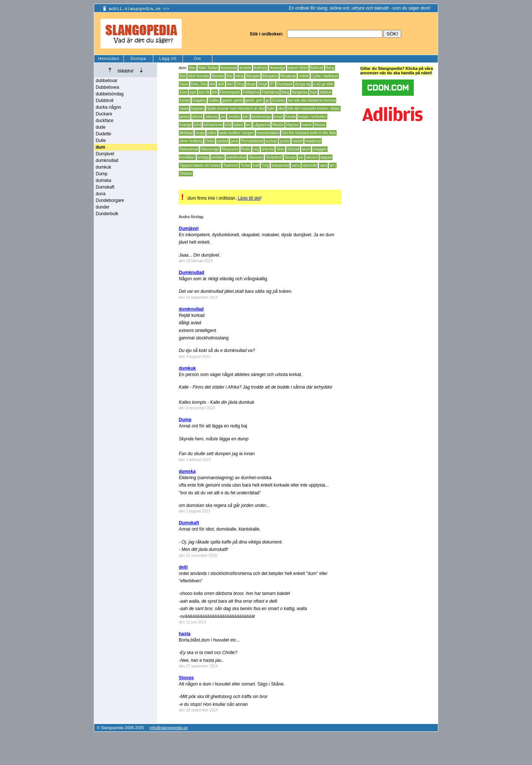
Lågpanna (262, 125)
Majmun (293, 125)
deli (212, 84)
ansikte (245, 68)
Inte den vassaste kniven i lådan (313, 109)
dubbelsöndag (110, 94)
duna (101, 194)
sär (301, 157)
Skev (280, 149)
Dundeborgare (110, 200)
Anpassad (229, 68)
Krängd (185, 125)
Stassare (256, 157)
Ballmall (317, 68)
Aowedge (277, 68)
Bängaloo (270, 76)
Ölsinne (186, 174)
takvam (312, 157)
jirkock (197, 117)
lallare (238, 125)
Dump (102, 174)
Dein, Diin (199, 84)
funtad (185, 100)
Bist (183, 76)
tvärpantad (280, 165)
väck (323, 165)
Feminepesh (230, 92)
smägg (203, 157)
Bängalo (253, 76)
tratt (256, 165)
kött (228, 125)
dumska (103, 180)
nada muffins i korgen (237, 133)
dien (230, 84)
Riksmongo (210, 149)
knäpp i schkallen (312, 117)
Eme (183, 92)
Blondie (218, 76)
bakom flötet (298, 68)
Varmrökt (310, 165)
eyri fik (204, 92)
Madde (278, 125)
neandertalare (268, 133)
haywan (197, 109)
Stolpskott (274, 157)
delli (221, 84)
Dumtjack (285, 84)
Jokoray (212, 117)
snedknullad (236, 157)
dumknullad (107, 160)
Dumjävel (105, 154)
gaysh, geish (232, 100)
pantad (223, 141)
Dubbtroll (105, 101)
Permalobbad (252, 141)
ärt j (333, 165)
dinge (251, 84)
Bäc (230, 76)
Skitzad (293, 149)
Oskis (210, 141)
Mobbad (186, 133)
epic (193, 92)
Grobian (279, 100)
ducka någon (108, 107)
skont (306, 149)
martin (307, 125)
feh (215, 92)
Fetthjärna (251, 92)
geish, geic (254, 100)
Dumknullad (192, 273)
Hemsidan (109, 58)
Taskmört (231, 165)
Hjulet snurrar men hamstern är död (236, 109)
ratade (297, 141)
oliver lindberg (191, 141)
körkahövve (213, 125)
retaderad (313, 141)
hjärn (271, 109)
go (267, 100)
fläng (285, 92)
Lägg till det (249, 198)
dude (101, 127)
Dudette (103, 134)
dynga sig (303, 84)
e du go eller (323, 84)
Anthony (261, 68)
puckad (271, 141)
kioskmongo (261, 117)
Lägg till (168, 58)
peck (234, 141)
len (248, 125)
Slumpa (138, 58)
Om (198, 58)
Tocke (245, 165)
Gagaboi (199, 100)
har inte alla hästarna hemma (312, 100)
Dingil (262, 84)
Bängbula (288, 76)
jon (223, 117)
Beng (330, 68)
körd (197, 125)
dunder (103, 207)
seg (256, 149)
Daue (184, 84)
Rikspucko (230, 149)
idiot (281, 109)
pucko (285, 141)
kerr (246, 117)
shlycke (268, 149)
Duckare (104, 114)
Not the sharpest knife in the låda (309, 133)
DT (272, 84)
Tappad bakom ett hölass (200, 165)
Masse (320, 125)
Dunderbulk (107, 214)
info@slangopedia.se (169, 728)
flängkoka (300, 92)
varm (296, 165)
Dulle (101, 141)
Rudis (246, 149)
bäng (239, 76)
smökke (218, 157)
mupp (200, 133)
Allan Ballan (208, 68)
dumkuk (103, 167)
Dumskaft (105, 187)
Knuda (291, 117)
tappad (326, 157)
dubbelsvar (107, 81)
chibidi (304, 76)
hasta (184, 109)
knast (278, 117)
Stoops (290, 157)
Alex (192, 68)
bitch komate (199, 76)
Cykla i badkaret (325, 76)
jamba (185, 117)
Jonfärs (234, 117)
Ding (240, 84)
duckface (105, 121)
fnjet (313, 92)
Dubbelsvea (107, 87)
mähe (212, 133)
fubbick (325, 92)
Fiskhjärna (270, 92)
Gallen (214, 100)
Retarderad (189, 149)
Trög (265, 165)
